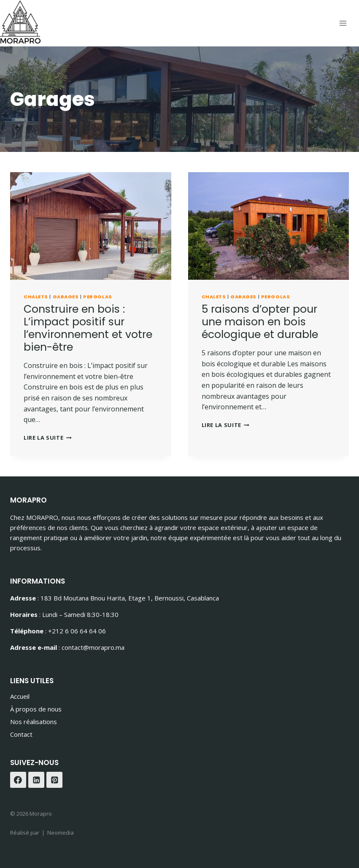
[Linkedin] (36, 780)
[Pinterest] (54, 780)
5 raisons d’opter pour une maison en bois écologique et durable (260, 322)
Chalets (36, 297)
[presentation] (91, 226)
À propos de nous (36, 709)
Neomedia (61, 833)
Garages (66, 297)
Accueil (20, 696)
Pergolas (97, 297)
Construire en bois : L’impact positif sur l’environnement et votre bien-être (88, 328)
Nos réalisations (34, 722)
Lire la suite (48, 438)
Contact (21, 734)
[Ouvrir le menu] (343, 23)
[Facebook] (18, 780)
